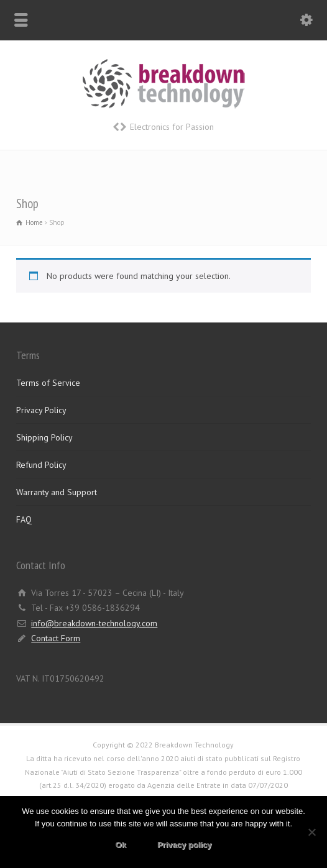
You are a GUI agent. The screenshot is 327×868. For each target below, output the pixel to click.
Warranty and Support (57, 492)
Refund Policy (41, 465)
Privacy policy (184, 845)
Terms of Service (48, 383)
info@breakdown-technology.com (94, 623)
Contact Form (56, 638)
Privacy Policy (41, 410)
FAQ (24, 519)
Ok (121, 845)
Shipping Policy (44, 437)
